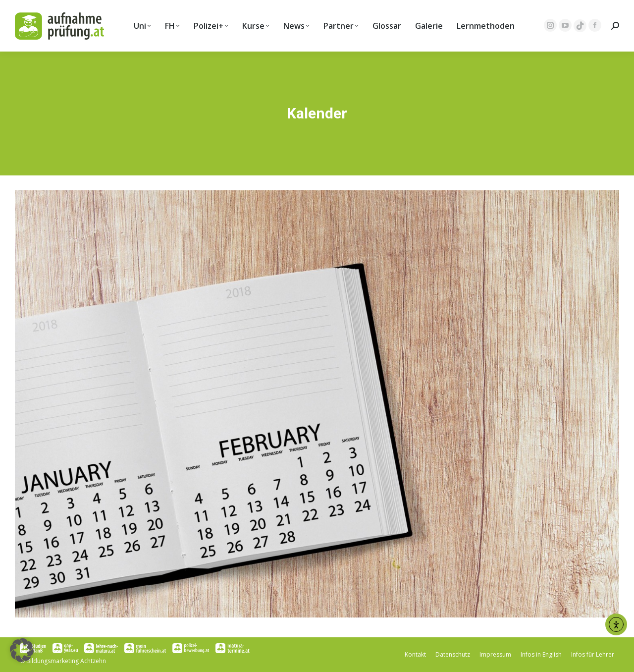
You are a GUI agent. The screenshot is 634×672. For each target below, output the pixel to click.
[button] (22, 650)
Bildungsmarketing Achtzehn (66, 661)
